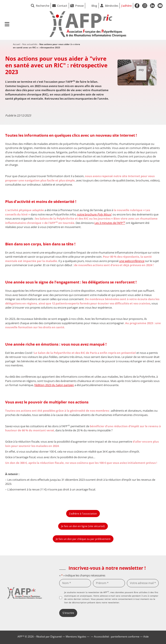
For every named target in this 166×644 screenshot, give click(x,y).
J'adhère (126, 6)
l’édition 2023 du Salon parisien (54, 385)
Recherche (40, 6)
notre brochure (94, 214)
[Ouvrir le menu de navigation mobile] (7, 24)
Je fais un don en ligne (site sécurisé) (83, 526)
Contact (62, 6)
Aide (146, 636)
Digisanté (56, 636)
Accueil (17, 44)
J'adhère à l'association (83, 513)
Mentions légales (76, 636)
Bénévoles (112, 6)
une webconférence (132, 261)
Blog (94, 6)
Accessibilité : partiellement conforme (117, 636)
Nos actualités (30, 44)
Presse (79, 6)
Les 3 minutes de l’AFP (110, 223)
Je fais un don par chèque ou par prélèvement (83, 539)
